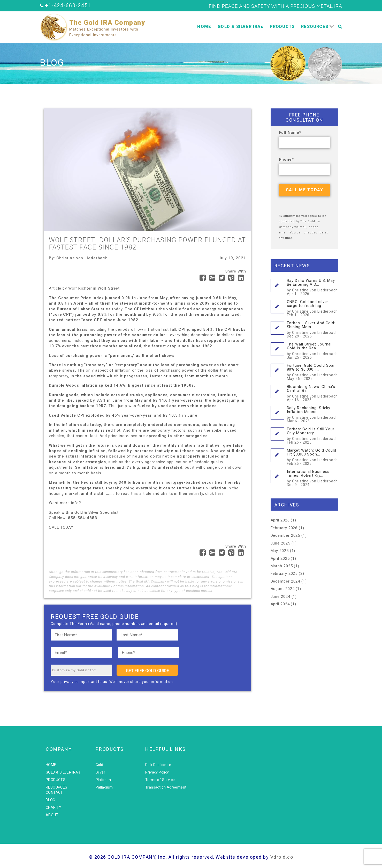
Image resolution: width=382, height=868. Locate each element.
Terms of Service (160, 780)
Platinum (103, 780)
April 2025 (280, 558)
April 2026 (280, 520)
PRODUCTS (282, 27)
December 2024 (285, 581)
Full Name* (290, 133)
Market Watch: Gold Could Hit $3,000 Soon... (313, 457)
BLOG (51, 800)
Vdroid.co (282, 857)
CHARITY (54, 807)
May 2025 (280, 551)
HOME (204, 27)
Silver (100, 772)
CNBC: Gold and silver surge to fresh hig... (313, 308)
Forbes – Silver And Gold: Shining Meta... (313, 329)
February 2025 (284, 573)
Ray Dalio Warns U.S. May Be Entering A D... (313, 287)
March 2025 (282, 566)
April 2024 (280, 604)
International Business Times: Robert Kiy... (313, 478)
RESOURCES (315, 27)
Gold (100, 765)
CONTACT (54, 792)
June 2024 (280, 597)
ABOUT (52, 815)
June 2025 (280, 543)
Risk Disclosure (158, 765)
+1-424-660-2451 (68, 5)
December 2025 (285, 535)
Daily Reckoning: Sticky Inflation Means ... (313, 414)
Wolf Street (109, 288)
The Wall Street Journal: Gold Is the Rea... (313, 351)
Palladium (104, 787)
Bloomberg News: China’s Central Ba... (313, 393)
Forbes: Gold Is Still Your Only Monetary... (313, 435)
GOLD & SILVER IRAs (240, 27)
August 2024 (283, 589)
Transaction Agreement (166, 787)
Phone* (286, 159)
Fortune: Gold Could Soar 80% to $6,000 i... (313, 372)
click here (214, 494)
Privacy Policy (157, 772)
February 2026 (284, 528)
